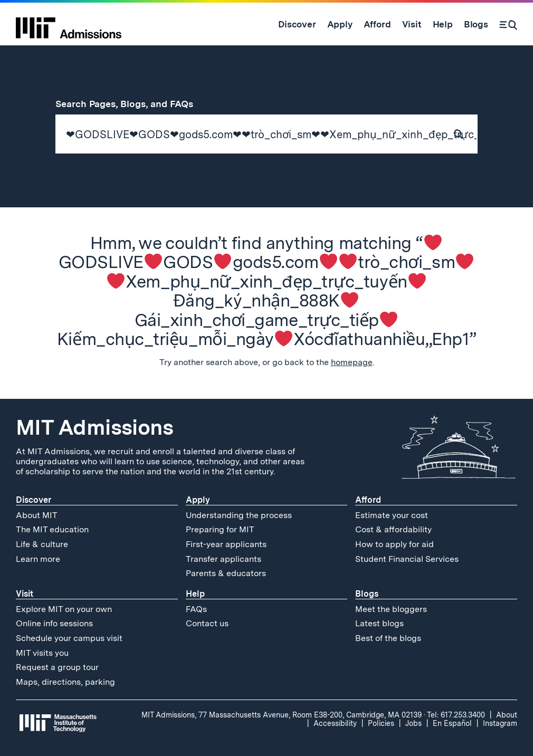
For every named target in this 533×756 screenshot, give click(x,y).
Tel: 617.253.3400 (456, 715)
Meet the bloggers (391, 609)
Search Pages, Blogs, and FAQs (130, 104)
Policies (381, 723)
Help (195, 594)
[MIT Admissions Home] (69, 24)
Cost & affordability (393, 529)
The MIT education (52, 529)
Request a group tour (57, 667)
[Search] (508, 24)
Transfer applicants (223, 559)
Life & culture (42, 544)
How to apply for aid (394, 544)
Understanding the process (239, 515)
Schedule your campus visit (69, 638)
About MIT (37, 515)
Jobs (413, 723)
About (507, 715)
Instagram (500, 723)
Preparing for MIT (220, 529)
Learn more (38, 559)
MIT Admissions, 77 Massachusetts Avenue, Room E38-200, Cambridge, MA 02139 (282, 715)
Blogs (367, 594)
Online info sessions (54, 623)
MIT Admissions (94, 427)
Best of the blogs (388, 638)
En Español (452, 723)
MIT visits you (42, 653)
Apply (198, 500)
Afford (368, 500)
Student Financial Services (407, 559)
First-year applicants (226, 544)
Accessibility (335, 723)
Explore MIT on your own (64, 609)
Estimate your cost (392, 515)
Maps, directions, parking (65, 682)
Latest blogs (379, 623)
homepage (352, 362)
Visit (25, 594)
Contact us (207, 623)
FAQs (196, 609)
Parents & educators (226, 573)
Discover (34, 500)
